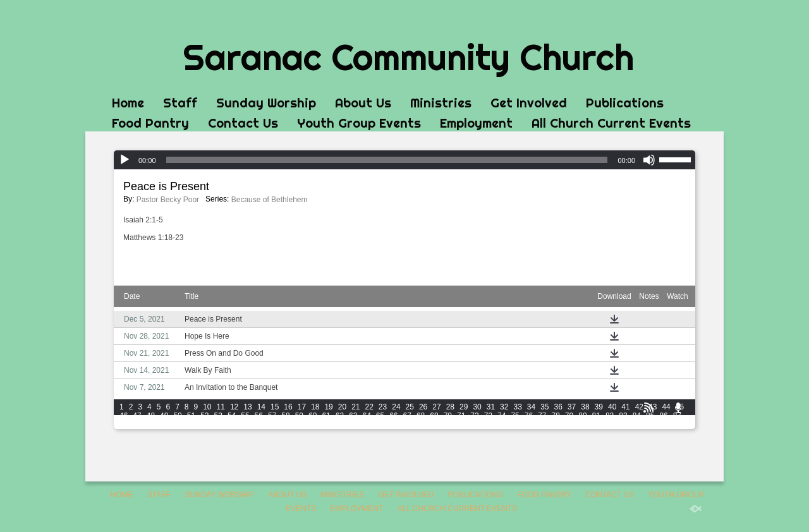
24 (396, 407)
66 (393, 416)
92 (177, 425)
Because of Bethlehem (270, 200)
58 (285, 416)
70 (448, 416)
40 (612, 407)
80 (582, 416)
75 (515, 416)
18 (315, 407)
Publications (625, 103)
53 (218, 416)
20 (342, 407)
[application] (404, 160)
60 (313, 416)
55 (245, 416)
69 (434, 416)
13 (247, 407)
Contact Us (243, 123)
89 (137, 425)
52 (204, 416)
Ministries (441, 103)
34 (531, 407)
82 (610, 416)
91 (164, 425)
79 (569, 416)
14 (261, 407)
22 (369, 407)
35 (544, 407)
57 (272, 416)
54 (232, 416)
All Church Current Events (611, 123)
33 (517, 407)
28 (450, 407)
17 (302, 407)
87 (677, 416)
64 (366, 416)
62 (340, 416)
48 (151, 416)
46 (124, 416)
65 (380, 416)
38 (585, 407)
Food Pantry (150, 123)
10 (207, 407)
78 (556, 416)
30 (477, 407)
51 (191, 416)
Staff (180, 103)
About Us (363, 103)
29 (464, 407)
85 (650, 416)
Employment (476, 123)
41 (625, 407)
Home (128, 103)
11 (221, 407)
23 (383, 407)
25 (410, 407)
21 (356, 407)
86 (663, 416)
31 (491, 407)
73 (488, 416)
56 (259, 416)
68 (421, 416)
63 (353, 416)
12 (234, 407)
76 (529, 416)
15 (275, 407)
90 (151, 425)
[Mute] (649, 160)
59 (299, 416)
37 (572, 407)
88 (124, 425)
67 (407, 416)
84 (637, 416)
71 (461, 416)
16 (288, 407)
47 (137, 416)
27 (436, 407)
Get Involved (529, 103)
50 (177, 416)
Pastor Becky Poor (168, 200)
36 (558, 407)
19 (328, 407)
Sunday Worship (266, 103)
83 (623, 416)
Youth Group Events (359, 123)
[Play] (125, 160)
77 (542, 416)
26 (423, 407)
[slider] (387, 160)
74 (502, 416)
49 (164, 416)
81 (596, 416)
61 (326, 416)
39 (599, 407)
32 (504, 407)
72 (474, 416)
